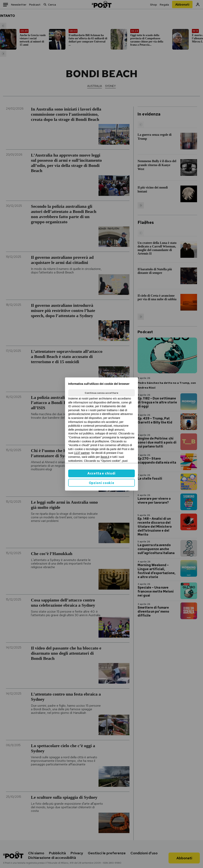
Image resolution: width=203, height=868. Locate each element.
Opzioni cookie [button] (102, 483)
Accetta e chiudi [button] (101, 473)
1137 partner (82, 453)
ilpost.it (105, 457)
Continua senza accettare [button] (101, 393)
